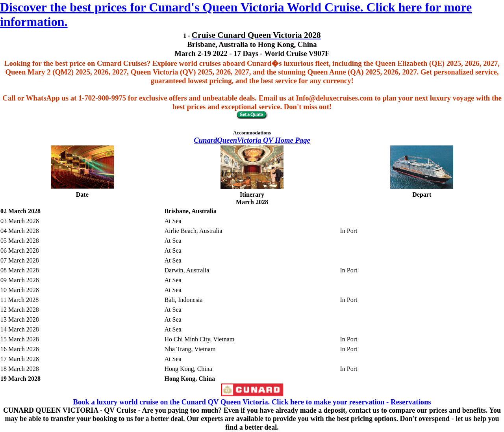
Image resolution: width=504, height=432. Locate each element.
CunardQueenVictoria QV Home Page (252, 140)
